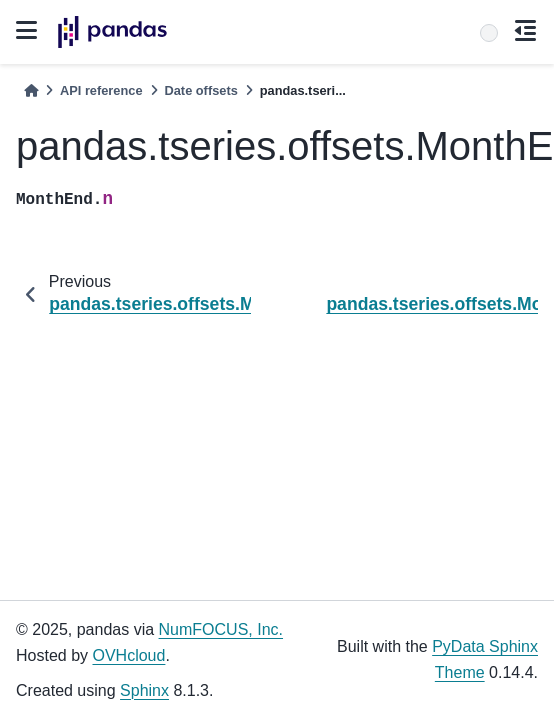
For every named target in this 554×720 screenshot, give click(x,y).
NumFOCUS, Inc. (221, 629)
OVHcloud (128, 655)
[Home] (31, 90)
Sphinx (144, 690)
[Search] (489, 33)
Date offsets (201, 90)
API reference (101, 90)
